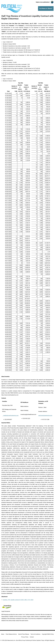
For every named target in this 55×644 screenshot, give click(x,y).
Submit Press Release (24, 634)
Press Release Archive (11, 634)
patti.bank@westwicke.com (45, 415)
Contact (32, 637)
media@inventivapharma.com (10, 415)
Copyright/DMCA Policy (48, 634)
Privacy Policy (25, 637)
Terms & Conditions (35, 634)
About (3, 634)
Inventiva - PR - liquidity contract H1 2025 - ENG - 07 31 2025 (18, 600)
